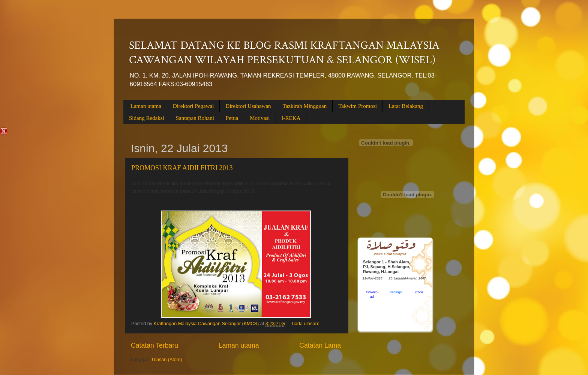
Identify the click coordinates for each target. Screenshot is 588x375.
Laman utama (146, 106)
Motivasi (260, 118)
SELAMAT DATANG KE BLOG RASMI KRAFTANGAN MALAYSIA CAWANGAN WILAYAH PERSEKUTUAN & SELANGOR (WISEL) (284, 53)
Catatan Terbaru (154, 345)
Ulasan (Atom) (167, 360)
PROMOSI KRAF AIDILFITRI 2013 (182, 168)
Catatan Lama (320, 345)
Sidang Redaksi (147, 118)
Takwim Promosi (358, 106)
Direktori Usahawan (248, 106)
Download (372, 295)
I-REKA (291, 118)
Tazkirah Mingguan (305, 106)
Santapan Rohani (195, 118)
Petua (232, 118)
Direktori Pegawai (193, 106)
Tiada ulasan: (306, 324)
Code (420, 292)
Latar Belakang (406, 106)
